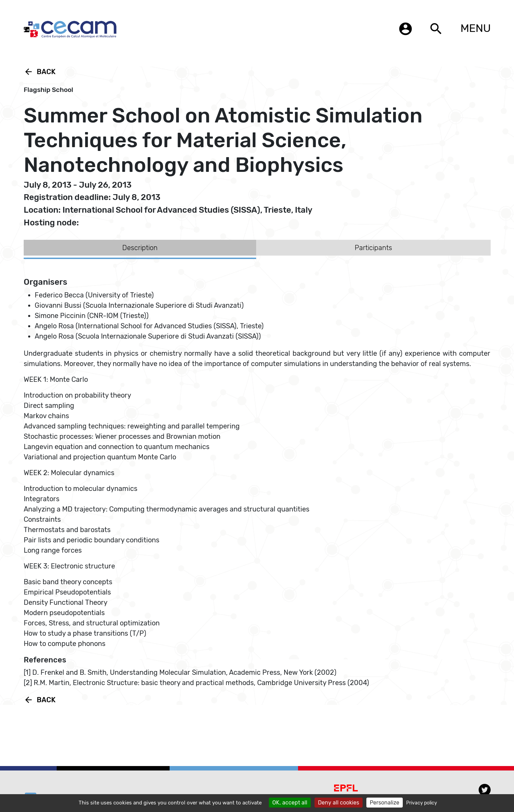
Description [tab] (140, 248)
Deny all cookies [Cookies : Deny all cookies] (339, 803)
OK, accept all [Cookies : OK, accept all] (290, 803)
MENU (476, 28)
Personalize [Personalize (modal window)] (385, 803)
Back (40, 72)
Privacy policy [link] (422, 803)
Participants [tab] (373, 248)
